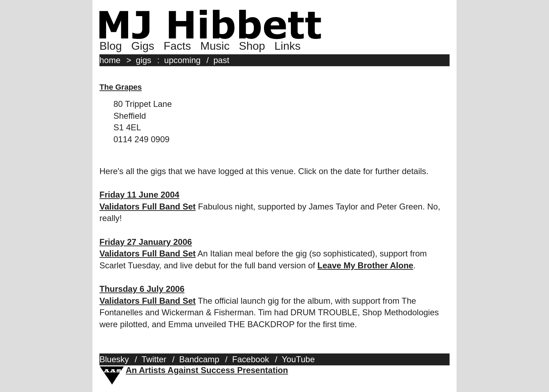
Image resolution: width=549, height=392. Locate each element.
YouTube (298, 359)
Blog (111, 46)
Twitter (154, 359)
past (221, 60)
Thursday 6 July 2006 (142, 289)
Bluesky (114, 359)
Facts (177, 46)
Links (288, 46)
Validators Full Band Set (148, 207)
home (110, 60)
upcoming (182, 60)
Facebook (251, 359)
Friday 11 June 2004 (139, 195)
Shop (252, 46)
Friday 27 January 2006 (146, 242)
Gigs (143, 46)
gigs (144, 60)
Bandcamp (199, 359)
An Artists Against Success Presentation (207, 370)
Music (215, 46)
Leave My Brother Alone (366, 265)
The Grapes (121, 87)
